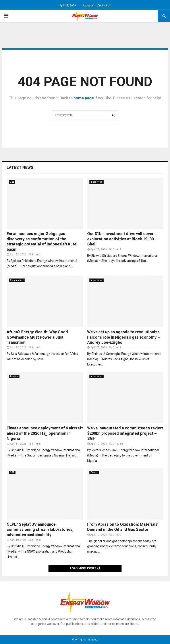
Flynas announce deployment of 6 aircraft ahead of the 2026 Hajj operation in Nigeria (45, 433)
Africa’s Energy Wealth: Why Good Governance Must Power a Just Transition (37, 337)
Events (94, 472)
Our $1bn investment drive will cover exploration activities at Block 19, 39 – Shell (122, 239)
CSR (12, 472)
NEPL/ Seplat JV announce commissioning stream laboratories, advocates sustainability (40, 529)
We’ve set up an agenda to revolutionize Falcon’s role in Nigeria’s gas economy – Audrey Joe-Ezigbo (124, 337)
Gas (12, 182)
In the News (97, 182)
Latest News (20, 167)
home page (84, 98)
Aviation (14, 376)
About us (88, 6)
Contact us (104, 6)
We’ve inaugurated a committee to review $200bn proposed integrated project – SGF (125, 433)
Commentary (17, 280)
